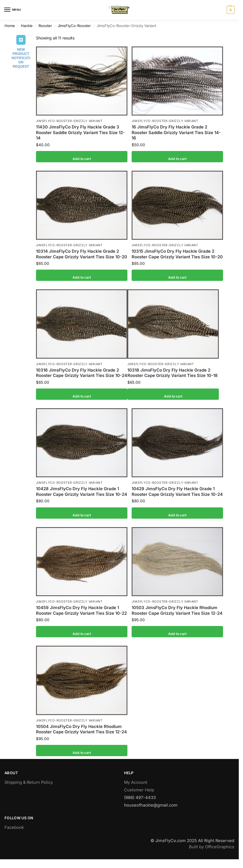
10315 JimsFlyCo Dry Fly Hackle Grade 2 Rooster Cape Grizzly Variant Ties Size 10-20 (177, 254)
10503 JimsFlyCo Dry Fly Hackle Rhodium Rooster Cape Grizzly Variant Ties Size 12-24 (177, 610)
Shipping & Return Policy (29, 782)
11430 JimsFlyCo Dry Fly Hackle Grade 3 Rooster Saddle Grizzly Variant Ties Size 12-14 (80, 132)
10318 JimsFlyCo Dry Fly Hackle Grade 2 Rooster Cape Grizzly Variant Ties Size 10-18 (173, 373)
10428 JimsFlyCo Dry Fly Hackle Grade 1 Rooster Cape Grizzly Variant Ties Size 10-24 (82, 491)
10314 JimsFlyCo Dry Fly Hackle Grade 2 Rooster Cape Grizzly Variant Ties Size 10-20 (82, 254)
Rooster (45, 26)
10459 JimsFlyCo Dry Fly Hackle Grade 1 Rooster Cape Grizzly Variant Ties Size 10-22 (81, 610)
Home (10, 26)
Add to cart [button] (82, 157)
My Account (136, 782)
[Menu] (13, 10)
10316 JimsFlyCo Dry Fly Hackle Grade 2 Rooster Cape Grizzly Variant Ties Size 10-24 (82, 373)
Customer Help (139, 790)
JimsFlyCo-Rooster (74, 26)
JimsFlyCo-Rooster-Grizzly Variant (69, 121)
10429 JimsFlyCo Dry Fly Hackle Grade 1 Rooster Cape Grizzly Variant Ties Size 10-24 (177, 491)
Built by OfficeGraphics (212, 847)
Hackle (27, 26)
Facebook (14, 827)
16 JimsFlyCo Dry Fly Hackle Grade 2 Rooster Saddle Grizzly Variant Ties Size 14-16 (176, 132)
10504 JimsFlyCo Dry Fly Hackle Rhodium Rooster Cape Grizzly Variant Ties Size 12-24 (81, 729)
